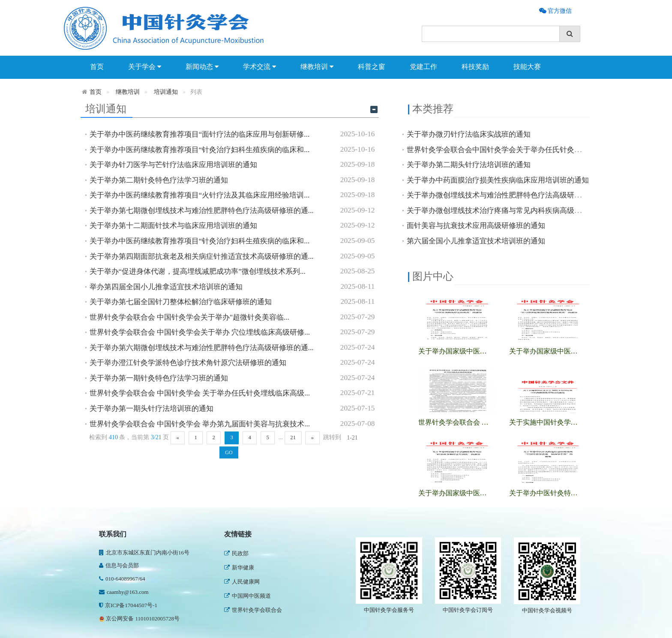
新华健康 (239, 568)
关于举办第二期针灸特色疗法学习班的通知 (159, 180)
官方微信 (559, 11)
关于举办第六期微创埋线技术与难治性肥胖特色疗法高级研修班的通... (202, 348)
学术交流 (259, 67)
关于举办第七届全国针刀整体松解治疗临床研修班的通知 (181, 302)
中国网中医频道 (247, 596)
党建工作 (423, 67)
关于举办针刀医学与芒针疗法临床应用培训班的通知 (173, 165)
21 (293, 437)
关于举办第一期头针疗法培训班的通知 (151, 409)
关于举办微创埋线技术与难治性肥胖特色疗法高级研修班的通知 (509, 195)
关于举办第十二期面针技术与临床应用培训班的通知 (173, 226)
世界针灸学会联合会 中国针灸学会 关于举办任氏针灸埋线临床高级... (200, 393)
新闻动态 (202, 67)
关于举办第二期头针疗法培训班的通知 (469, 165)
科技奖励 (475, 67)
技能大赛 (527, 67)
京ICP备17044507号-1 (128, 605)
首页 (97, 67)
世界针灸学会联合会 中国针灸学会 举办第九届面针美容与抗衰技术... (200, 424)
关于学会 (145, 67)
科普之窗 (372, 67)
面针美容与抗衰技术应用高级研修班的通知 (476, 226)
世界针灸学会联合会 (253, 610)
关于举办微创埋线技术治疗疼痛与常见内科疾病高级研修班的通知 (512, 211)
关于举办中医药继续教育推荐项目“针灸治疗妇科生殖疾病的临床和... (200, 150)
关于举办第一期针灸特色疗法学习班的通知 (159, 378)
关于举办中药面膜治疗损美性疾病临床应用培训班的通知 (498, 180)
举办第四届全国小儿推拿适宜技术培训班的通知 (166, 287)
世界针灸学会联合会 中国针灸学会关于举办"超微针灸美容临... (189, 317)
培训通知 (166, 92)
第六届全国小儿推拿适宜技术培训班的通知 (476, 241)
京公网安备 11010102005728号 (139, 619)
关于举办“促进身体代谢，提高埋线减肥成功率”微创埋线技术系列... (198, 271)
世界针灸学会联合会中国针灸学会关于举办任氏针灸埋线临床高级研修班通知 (531, 150)
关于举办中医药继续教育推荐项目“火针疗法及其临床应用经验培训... (200, 195)
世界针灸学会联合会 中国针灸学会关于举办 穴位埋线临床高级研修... (200, 332)
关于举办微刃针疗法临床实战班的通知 (469, 134)
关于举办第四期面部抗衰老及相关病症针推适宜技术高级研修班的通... (202, 256)
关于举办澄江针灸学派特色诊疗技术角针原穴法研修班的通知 (188, 363)
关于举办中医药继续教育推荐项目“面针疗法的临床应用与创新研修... (200, 134)
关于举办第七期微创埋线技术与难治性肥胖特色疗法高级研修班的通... (202, 211)
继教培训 (317, 67)
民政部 (236, 553)
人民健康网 (242, 582)
